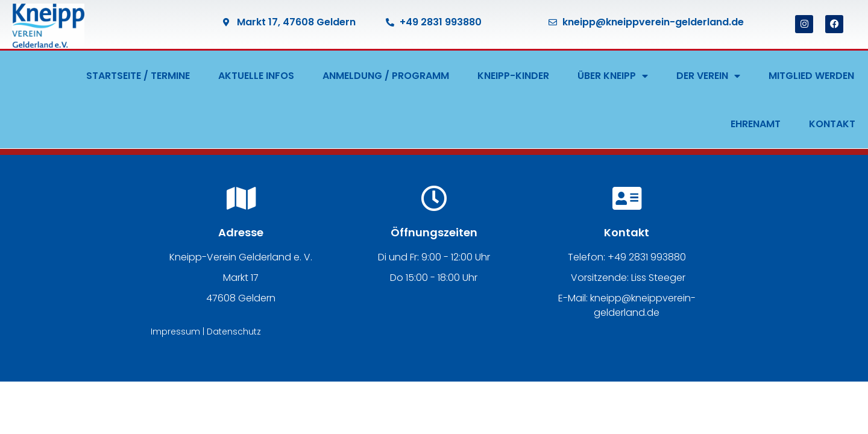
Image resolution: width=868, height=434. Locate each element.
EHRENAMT (756, 124)
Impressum (175, 332)
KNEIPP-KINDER (513, 76)
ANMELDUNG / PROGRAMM (386, 76)
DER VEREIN (708, 76)
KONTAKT (832, 124)
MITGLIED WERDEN (811, 76)
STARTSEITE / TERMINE (138, 76)
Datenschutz (234, 332)
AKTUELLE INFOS (256, 76)
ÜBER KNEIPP (613, 76)
